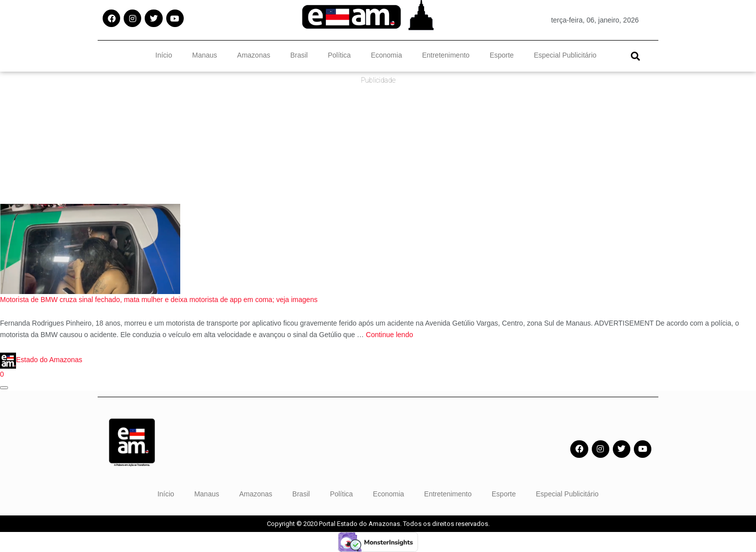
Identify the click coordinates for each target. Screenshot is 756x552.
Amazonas (254, 55)
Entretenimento (446, 55)
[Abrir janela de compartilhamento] (4, 388)
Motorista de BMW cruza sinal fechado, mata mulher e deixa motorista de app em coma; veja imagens (159, 300)
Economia (387, 55)
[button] (635, 56)
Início (163, 55)
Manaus (205, 55)
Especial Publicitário (565, 55)
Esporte (502, 55)
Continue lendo (390, 335)
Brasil (299, 55)
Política (339, 55)
